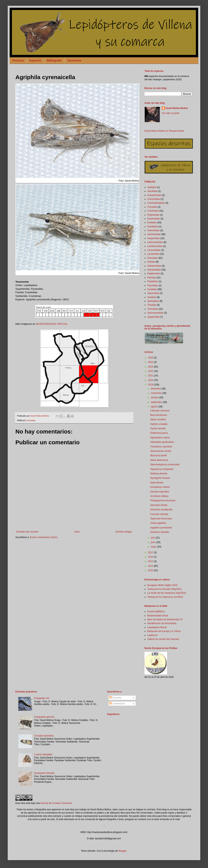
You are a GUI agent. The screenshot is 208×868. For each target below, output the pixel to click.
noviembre (156, 393)
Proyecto (18, 60)
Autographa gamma (44, 717)
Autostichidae (154, 195)
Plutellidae (153, 281)
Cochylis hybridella (44, 736)
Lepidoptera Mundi (157, 627)
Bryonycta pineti (158, 455)
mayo (154, 547)
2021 (151, 376)
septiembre (157, 402)
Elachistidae (154, 219)
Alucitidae (152, 191)
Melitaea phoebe (159, 474)
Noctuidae (153, 258)
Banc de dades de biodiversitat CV (165, 619)
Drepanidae (153, 215)
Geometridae (154, 234)
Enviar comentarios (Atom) (44, 537)
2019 (151, 385)
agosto (155, 407)
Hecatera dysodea (160, 492)
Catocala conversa (160, 411)
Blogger (122, 851)
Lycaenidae (153, 254)
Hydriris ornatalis (159, 424)
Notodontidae (154, 266)
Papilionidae (154, 274)
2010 (151, 570)
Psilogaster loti (42, 698)
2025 (151, 358)
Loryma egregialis (43, 754)
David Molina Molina (177, 108)
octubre (155, 398)
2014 (151, 557)
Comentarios (117, 704)
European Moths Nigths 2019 (162, 585)
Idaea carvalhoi (158, 419)
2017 (151, 552)
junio (154, 542)
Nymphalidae (154, 270)
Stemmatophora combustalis (165, 465)
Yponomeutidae (155, 313)
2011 (151, 566)
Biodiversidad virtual (158, 616)
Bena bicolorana (159, 415)
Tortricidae (153, 309)
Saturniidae (153, 293)
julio (153, 538)
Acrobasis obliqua (159, 496)
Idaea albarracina (159, 460)
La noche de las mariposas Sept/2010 (167, 593)
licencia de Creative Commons (56, 803)
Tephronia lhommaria (161, 519)
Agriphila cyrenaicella (161, 528)
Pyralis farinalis (158, 429)
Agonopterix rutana (160, 438)
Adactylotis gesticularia (162, 442)
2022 (151, 371)
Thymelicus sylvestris (161, 447)
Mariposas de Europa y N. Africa (164, 631)
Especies (35, 60)
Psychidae (153, 285)
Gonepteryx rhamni (160, 487)
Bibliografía (54, 60)
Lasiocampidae (155, 242)
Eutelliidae (153, 227)
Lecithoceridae (155, 246)
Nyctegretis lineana (160, 478)
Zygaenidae (153, 317)
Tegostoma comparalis (162, 469)
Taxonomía (74, 60)
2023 (151, 367)
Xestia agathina (158, 523)
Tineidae (152, 305)
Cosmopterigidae (156, 203)
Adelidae (152, 187)
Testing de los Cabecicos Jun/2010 (165, 597)
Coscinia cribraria (159, 514)
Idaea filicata (157, 483)
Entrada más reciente (27, 532)
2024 (151, 362)
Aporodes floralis (159, 505)
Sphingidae (153, 301)
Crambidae (31, 420)
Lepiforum (152, 635)
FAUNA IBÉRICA (156, 612)
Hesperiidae (153, 238)
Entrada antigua (124, 532)
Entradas (115, 698)
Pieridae (152, 278)
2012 (151, 561)
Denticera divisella (160, 532)
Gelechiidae (153, 230)
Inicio (77, 532)
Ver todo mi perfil (170, 113)
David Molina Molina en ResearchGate (164, 131)
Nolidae (151, 262)
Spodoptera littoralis (44, 773)
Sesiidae (152, 297)
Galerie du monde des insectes (163, 639)
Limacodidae (154, 250)
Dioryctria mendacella (161, 510)
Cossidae (152, 207)
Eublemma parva (159, 433)
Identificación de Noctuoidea (162, 623)
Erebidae (152, 223)
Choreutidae (154, 199)
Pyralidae (152, 289)
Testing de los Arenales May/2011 (165, 589)
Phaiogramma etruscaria (163, 501)
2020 (151, 380)
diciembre (156, 389)
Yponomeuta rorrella (161, 451)
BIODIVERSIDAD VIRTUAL (52, 324)
